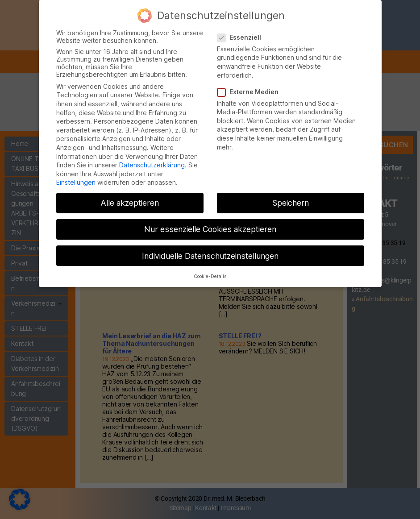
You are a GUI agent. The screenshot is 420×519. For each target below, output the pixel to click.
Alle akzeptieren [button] (130, 196)
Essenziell (242, 30)
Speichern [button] (291, 196)
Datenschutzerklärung (152, 158)
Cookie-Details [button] (210, 269)
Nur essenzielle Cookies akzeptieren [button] (210, 222)
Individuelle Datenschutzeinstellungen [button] (210, 249)
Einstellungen (76, 176)
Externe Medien (251, 85)
